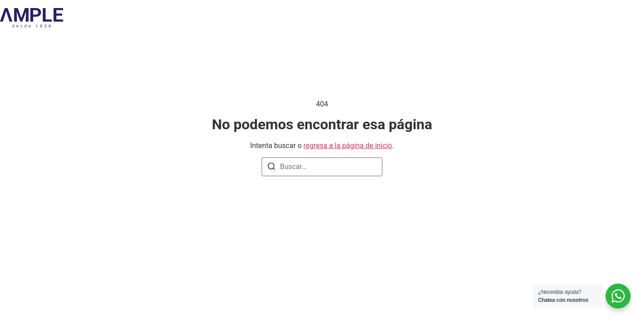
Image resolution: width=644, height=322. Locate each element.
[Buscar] (271, 168)
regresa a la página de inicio (347, 146)
